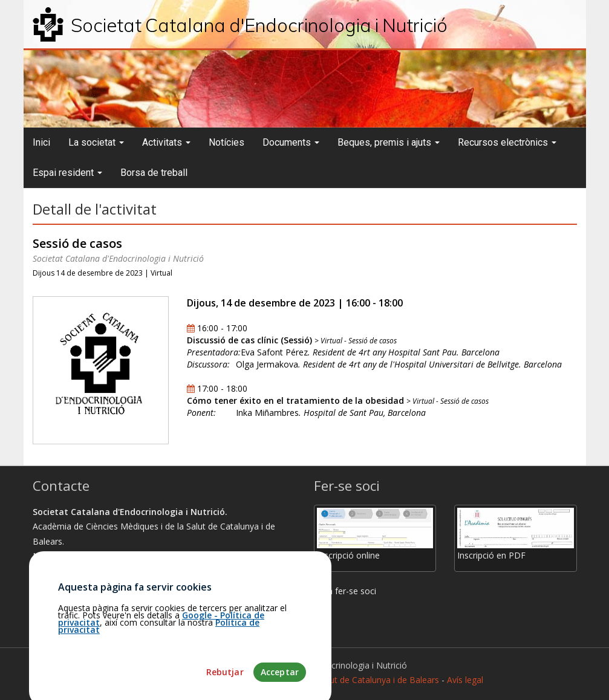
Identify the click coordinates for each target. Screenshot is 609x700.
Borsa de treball (154, 173)
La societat (96, 142)
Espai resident (67, 173)
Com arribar (61, 585)
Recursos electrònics (507, 142)
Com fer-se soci (345, 591)
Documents (291, 142)
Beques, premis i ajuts (389, 142)
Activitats (166, 142)
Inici (41, 142)
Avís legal (465, 680)
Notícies (226, 142)
